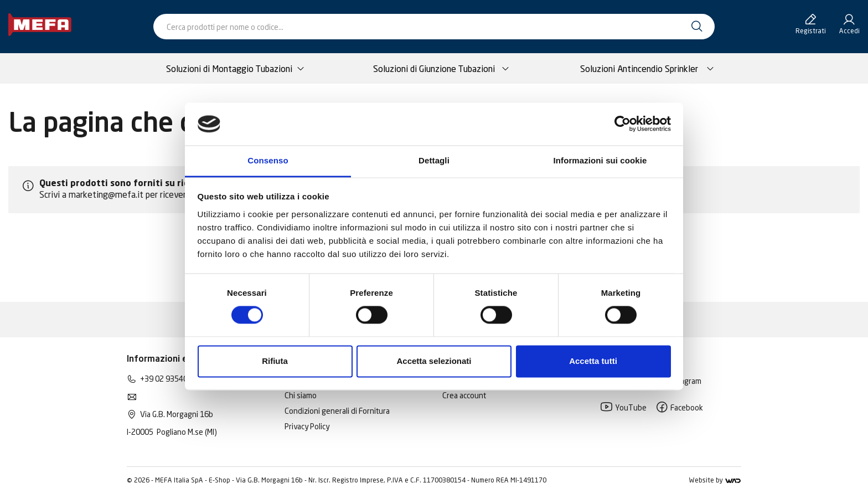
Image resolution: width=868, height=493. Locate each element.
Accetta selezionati (434, 361)
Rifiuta (275, 361)
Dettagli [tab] (434, 160)
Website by (715, 480)
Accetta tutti (593, 361)
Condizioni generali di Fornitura (337, 411)
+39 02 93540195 (170, 379)
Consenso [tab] (268, 160)
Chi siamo (301, 395)
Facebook (679, 407)
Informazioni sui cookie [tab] (600, 160)
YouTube (623, 407)
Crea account (464, 395)
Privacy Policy (307, 426)
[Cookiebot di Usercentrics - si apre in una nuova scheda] (622, 124)
